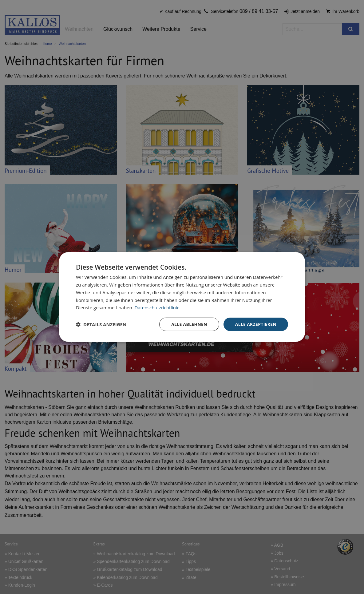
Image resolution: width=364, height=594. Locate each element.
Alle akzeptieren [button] (255, 324)
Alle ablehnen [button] (188, 324)
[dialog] (182, 297)
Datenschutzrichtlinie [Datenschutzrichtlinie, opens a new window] (157, 307)
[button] (101, 324)
